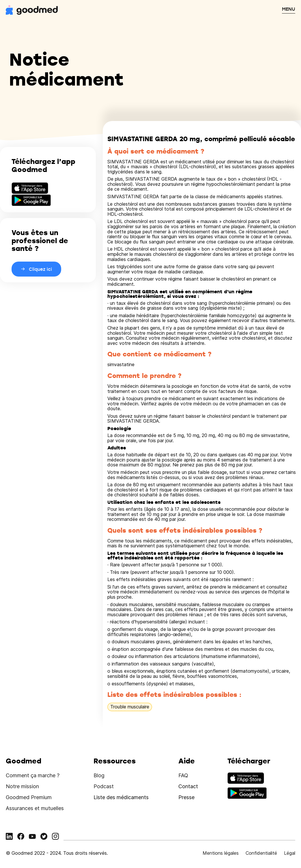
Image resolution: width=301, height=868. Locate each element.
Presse (186, 797)
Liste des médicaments (121, 797)
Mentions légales (221, 853)
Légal (290, 853)
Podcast (104, 786)
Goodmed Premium (29, 797)
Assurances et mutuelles (35, 808)
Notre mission (22, 786)
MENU (289, 9)
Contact (188, 786)
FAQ (183, 775)
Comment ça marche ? (33, 775)
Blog (99, 775)
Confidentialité (261, 853)
